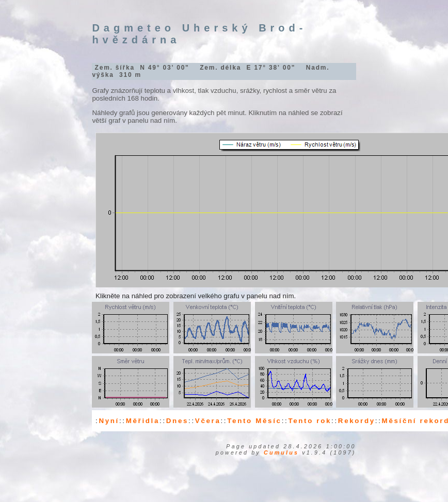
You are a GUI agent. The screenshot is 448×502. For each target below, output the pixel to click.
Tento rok (310, 421)
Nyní (109, 421)
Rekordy (357, 421)
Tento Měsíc (254, 421)
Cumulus (281, 452)
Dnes (177, 421)
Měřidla (143, 421)
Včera (208, 421)
